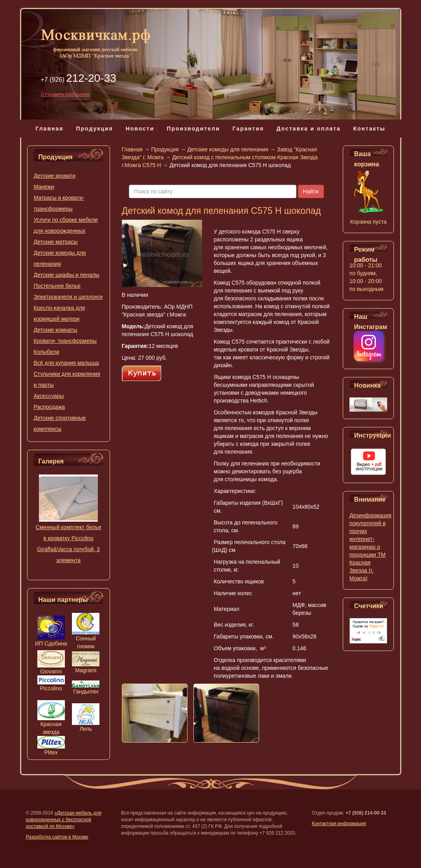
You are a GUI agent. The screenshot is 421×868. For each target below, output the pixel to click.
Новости (140, 129)
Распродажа (50, 407)
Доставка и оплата (308, 129)
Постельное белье (57, 286)
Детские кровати (55, 176)
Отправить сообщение (66, 94)
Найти (311, 191)
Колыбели (47, 352)
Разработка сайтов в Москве (57, 837)
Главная (49, 129)
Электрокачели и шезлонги (68, 297)
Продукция (94, 129)
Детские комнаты (56, 330)
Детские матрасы (56, 242)
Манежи (44, 187)
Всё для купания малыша (66, 363)
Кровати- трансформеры (65, 341)
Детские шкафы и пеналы (67, 275)
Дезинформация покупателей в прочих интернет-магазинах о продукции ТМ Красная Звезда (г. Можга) (370, 547)
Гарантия (248, 129)
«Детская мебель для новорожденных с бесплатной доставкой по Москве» (64, 820)
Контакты (370, 129)
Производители (193, 129)
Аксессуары (49, 396)
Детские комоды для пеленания (228, 149)
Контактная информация (339, 824)
